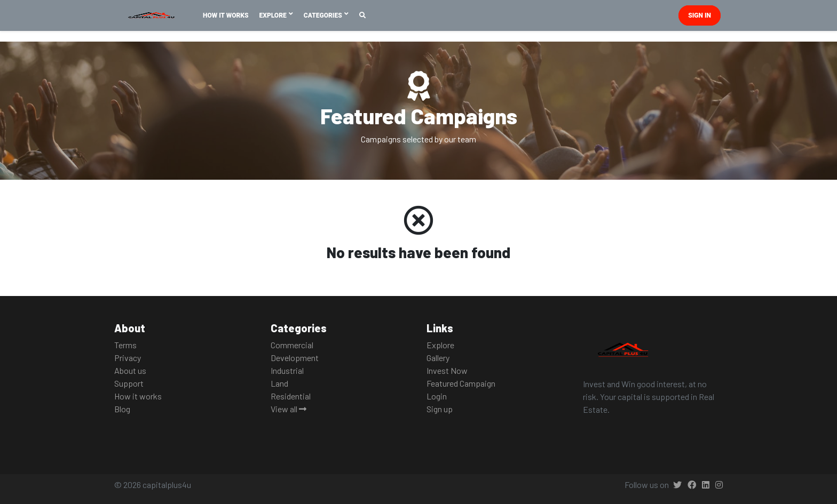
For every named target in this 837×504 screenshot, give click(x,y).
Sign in (700, 15)
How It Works (226, 15)
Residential (291, 396)
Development (295, 358)
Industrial (287, 370)
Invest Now (447, 370)
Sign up (440, 409)
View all (289, 409)
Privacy (128, 358)
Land (279, 383)
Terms (125, 345)
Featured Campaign (461, 383)
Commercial (292, 345)
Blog (122, 409)
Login (437, 396)
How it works (138, 396)
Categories (324, 15)
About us (130, 370)
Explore (274, 15)
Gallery (438, 358)
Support (129, 383)
